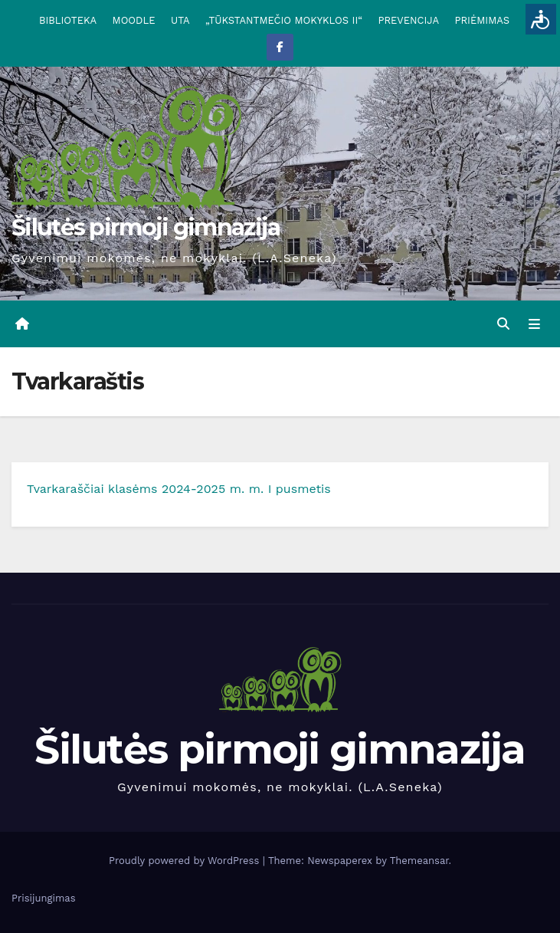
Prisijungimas (44, 898)
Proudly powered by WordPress (186, 861)
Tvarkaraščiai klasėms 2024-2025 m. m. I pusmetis (179, 489)
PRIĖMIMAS (482, 20)
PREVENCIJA (408, 20)
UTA (180, 20)
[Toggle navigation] (534, 324)
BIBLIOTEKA (68, 20)
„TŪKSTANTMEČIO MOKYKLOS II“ (284, 20)
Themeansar (419, 861)
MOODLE (134, 20)
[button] (503, 324)
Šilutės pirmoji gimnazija (146, 227)
